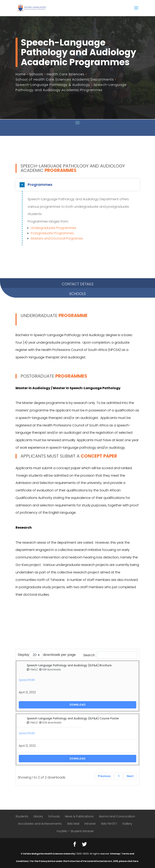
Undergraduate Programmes (54, 228)
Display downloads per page (47, 655)
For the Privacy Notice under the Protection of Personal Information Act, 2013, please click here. (85, 861)
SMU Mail (73, 824)
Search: (110, 655)
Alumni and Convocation (117, 816)
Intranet (90, 824)
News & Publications (79, 816)
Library (38, 816)
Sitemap (115, 854)
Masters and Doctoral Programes (57, 238)
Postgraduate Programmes (52, 233)
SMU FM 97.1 (109, 824)
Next (130, 776)
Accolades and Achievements (40, 824)
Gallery (127, 824)
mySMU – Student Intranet (75, 831)
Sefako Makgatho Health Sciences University (49, 854)
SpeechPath (27, 680)
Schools (54, 816)
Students (22, 816)
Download (78, 705)
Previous (104, 776)
